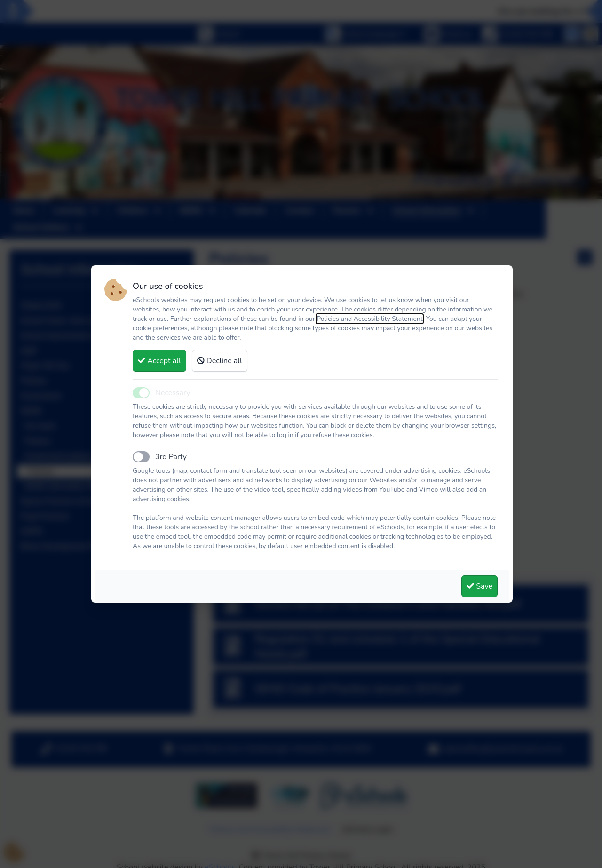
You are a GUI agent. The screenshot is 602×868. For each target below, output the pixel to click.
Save (479, 586)
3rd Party (171, 457)
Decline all (220, 361)
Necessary (173, 393)
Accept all (159, 361)
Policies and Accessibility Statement (370, 319)
